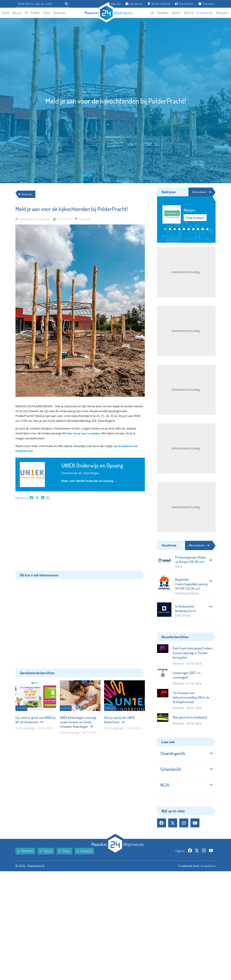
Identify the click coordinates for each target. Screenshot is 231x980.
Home (6, 13)
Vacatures (134, 4)
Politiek (35, 13)
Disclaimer (84, 857)
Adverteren (184, 4)
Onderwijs (59, 13)
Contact (46, 857)
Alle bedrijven (199, 192)
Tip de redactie (159, 4)
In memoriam (205, 13)
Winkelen (163, 13)
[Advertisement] (80, 537)
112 (26, 13)
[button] (165, 229)
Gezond (189, 13)
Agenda (114, 4)
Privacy (64, 857)
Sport (47, 13)
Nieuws (17, 13)
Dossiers (206, 4)
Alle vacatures (199, 545)
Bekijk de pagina (195, 218)
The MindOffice (205, 872)
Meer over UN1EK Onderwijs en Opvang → (92, 481)
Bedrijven (222, 13)
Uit (152, 13)
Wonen (176, 13)
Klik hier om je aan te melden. (83, 433)
